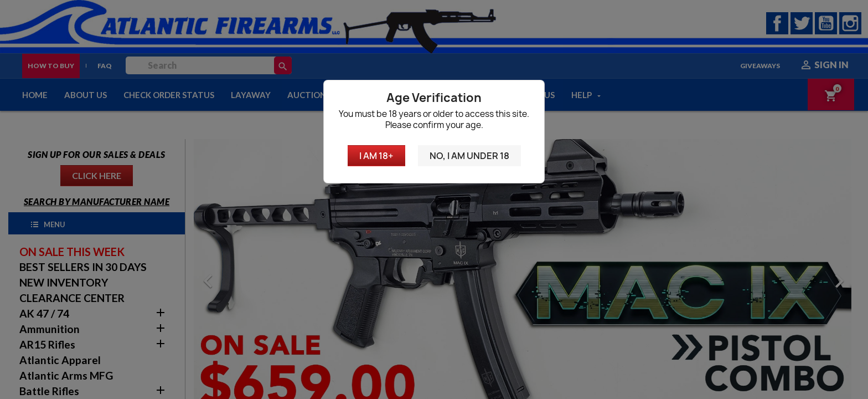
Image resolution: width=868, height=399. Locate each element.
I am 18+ (376, 156)
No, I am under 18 (469, 156)
